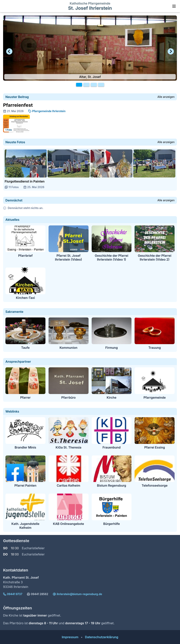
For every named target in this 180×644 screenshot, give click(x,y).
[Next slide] (171, 51)
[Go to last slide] (9, 51)
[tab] (79, 85)
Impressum (70, 637)
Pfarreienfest (18, 105)
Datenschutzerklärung (102, 637)
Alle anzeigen (166, 97)
